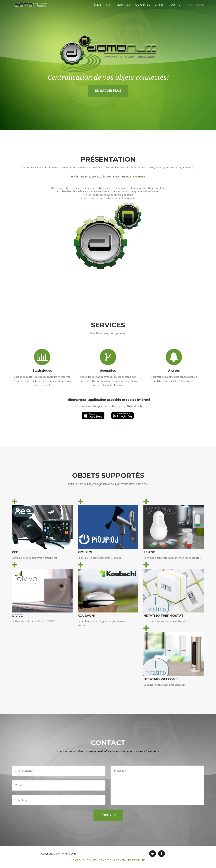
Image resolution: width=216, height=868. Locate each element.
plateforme (135, 177)
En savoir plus (108, 91)
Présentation (100, 8)
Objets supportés (150, 8)
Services (123, 8)
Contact (175, 8)
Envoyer (108, 815)
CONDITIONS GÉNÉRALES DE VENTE (122, 860)
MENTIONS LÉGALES (83, 860)
